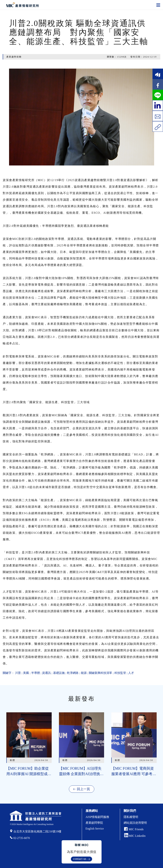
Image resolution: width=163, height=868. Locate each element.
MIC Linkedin (135, 836)
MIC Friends (136, 829)
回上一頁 (83, 789)
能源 (84, 673)
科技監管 (120, 673)
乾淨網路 (73, 673)
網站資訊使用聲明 (135, 823)
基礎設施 (59, 673)
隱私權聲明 (131, 817)
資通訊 (46, 673)
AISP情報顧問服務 (97, 817)
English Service (95, 829)
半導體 (36, 673)
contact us (80, 859)
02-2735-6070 (22, 838)
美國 (26, 673)
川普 (18, 673)
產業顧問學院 (94, 823)
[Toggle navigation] (158, 5)
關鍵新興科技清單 (100, 673)
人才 (131, 673)
